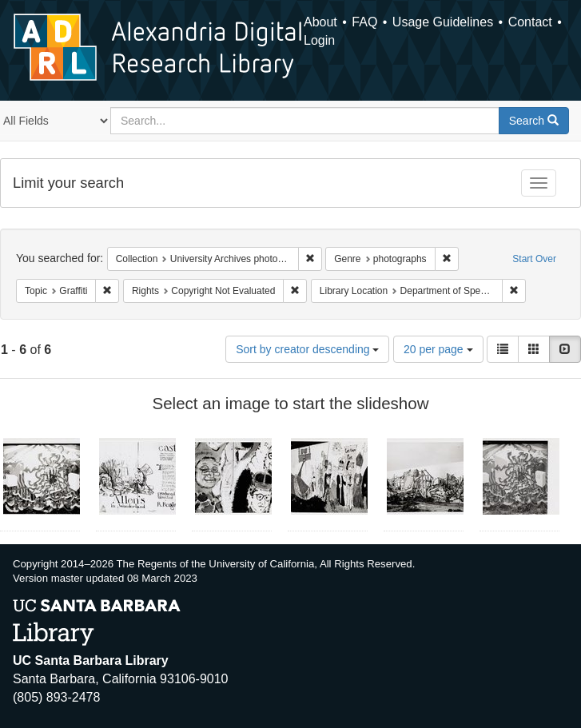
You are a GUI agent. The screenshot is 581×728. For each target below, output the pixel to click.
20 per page (438, 349)
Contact (530, 22)
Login (319, 40)
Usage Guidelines (443, 22)
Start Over (534, 259)
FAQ (364, 22)
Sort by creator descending (307, 349)
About (320, 22)
